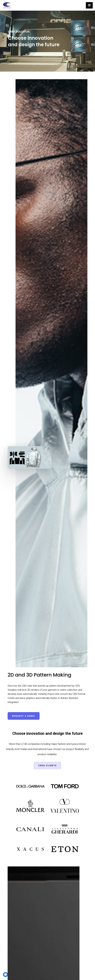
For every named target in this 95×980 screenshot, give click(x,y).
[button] (24, 716)
